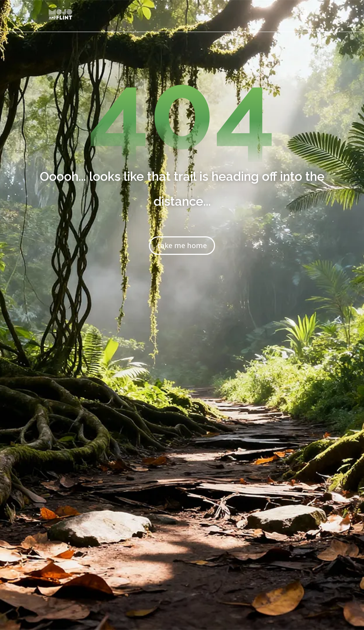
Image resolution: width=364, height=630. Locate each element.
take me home (182, 245)
